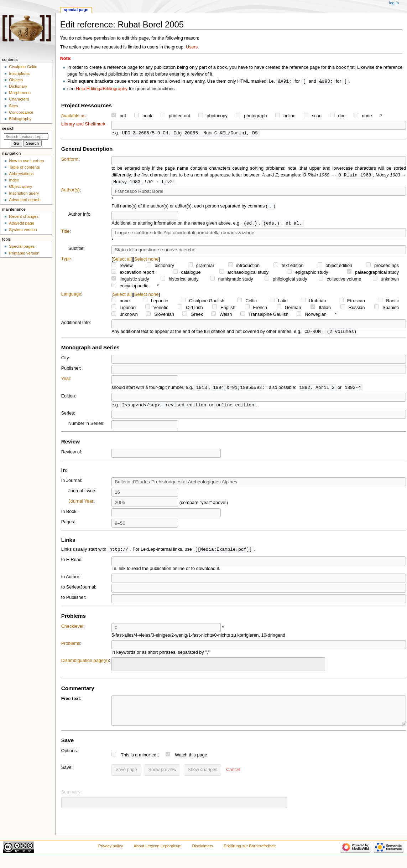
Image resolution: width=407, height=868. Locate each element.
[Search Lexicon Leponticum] (26, 137)
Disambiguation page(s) (85, 664)
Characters (19, 99)
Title (66, 233)
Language (71, 296)
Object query (20, 186)
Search (8, 128)
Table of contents (24, 167)
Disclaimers (203, 855)
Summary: (72, 801)
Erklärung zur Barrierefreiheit (250, 855)
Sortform (70, 160)
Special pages (22, 246)
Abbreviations (21, 174)
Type (66, 261)
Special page (76, 10)
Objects (16, 80)
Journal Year (81, 504)
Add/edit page (22, 223)
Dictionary (18, 86)
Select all (122, 261)
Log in (394, 3)
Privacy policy (111, 855)
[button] (233, 779)
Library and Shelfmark (83, 124)
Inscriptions (19, 73)
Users (192, 47)
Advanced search (25, 200)
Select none (147, 261)
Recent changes (24, 216)
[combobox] (218, 668)
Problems (71, 647)
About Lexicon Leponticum (158, 855)
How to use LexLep (26, 161)
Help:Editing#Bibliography (102, 89)
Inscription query (24, 193)
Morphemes (20, 93)
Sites (13, 106)
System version (23, 230)
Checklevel (72, 630)
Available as (73, 116)
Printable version (24, 253)
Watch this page (191, 764)
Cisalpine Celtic (23, 67)
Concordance (21, 112)
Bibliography (20, 119)
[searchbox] (118, 667)
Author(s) (71, 191)
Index (14, 180)
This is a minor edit (140, 764)
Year (66, 381)
